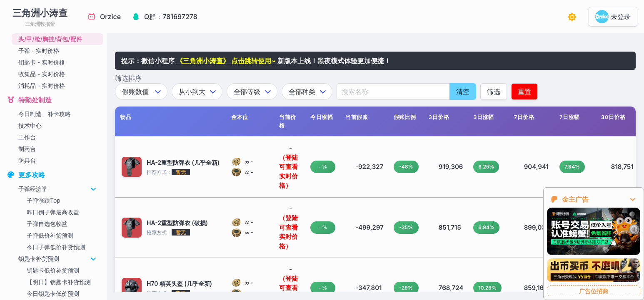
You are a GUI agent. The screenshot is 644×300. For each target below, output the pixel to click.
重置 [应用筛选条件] (524, 92)
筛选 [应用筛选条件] (494, 92)
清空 (463, 92)
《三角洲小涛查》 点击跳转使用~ (225, 61)
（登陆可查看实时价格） (288, 172)
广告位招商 (594, 291)
